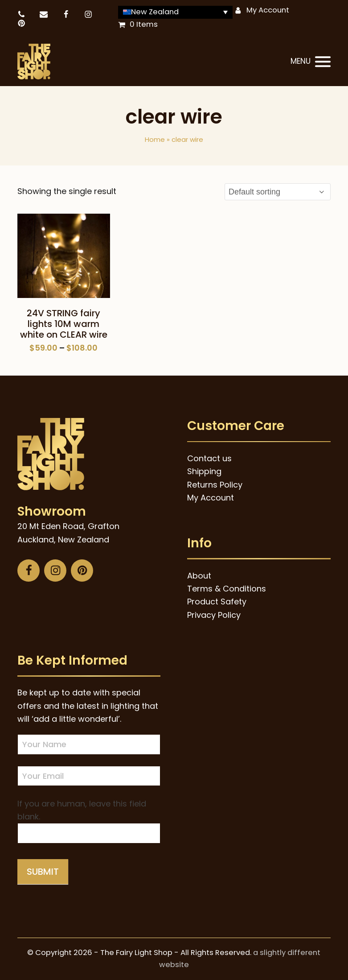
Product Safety (217, 602)
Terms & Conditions (227, 589)
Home (155, 139)
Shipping (204, 471)
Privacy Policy (214, 615)
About (199, 576)
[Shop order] (278, 192)
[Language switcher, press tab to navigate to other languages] (176, 12)
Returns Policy (215, 485)
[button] (311, 62)
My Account (268, 10)
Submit (43, 872)
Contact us (209, 458)
